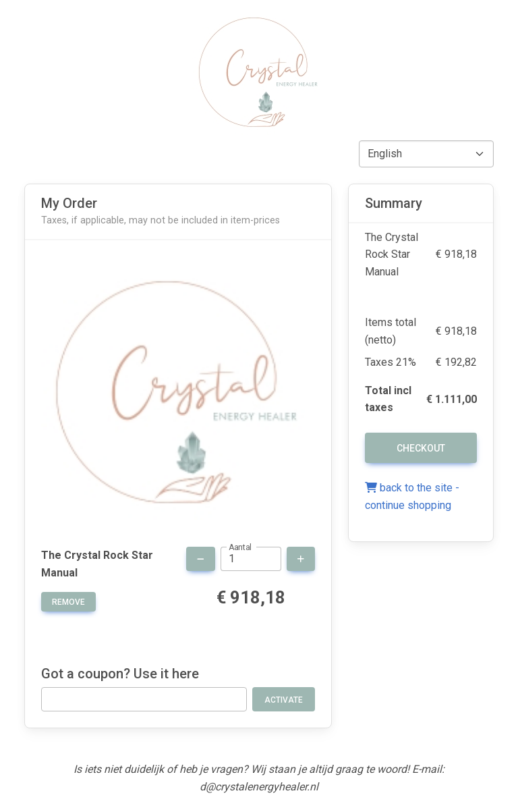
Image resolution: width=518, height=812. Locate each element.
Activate (284, 700)
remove (68, 602)
